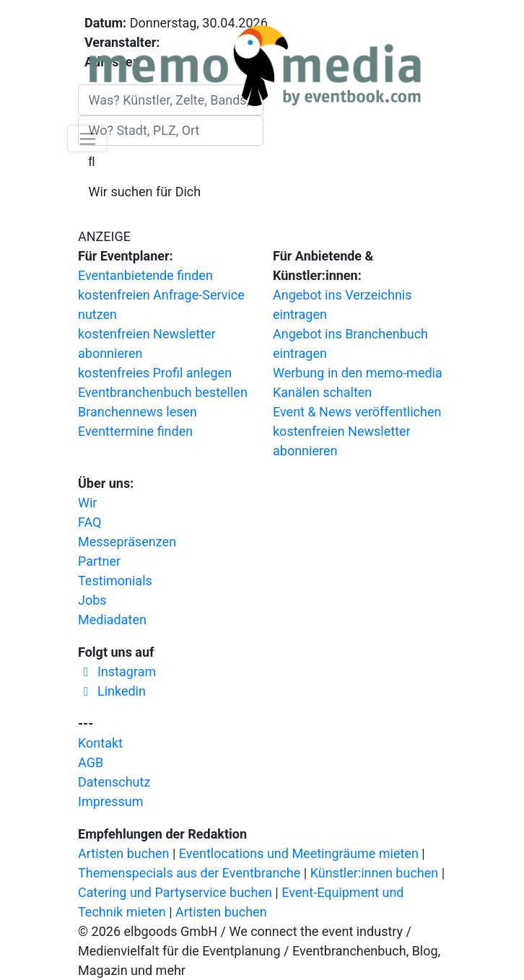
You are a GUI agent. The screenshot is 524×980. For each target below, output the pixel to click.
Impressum (111, 801)
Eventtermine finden (135, 431)
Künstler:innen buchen (375, 873)
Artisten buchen (124, 853)
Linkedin (112, 691)
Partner (99, 561)
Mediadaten (112, 620)
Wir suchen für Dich (145, 192)
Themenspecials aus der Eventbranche (189, 873)
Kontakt (100, 743)
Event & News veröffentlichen (357, 412)
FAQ (89, 522)
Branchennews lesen (137, 412)
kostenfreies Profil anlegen (155, 373)
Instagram (117, 671)
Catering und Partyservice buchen (175, 892)
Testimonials (115, 581)
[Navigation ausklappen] (87, 139)
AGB (91, 762)
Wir (87, 503)
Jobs (92, 600)
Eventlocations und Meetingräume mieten (299, 853)
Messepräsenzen (127, 542)
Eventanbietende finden (145, 275)
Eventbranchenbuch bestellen (163, 392)
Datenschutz (114, 782)
